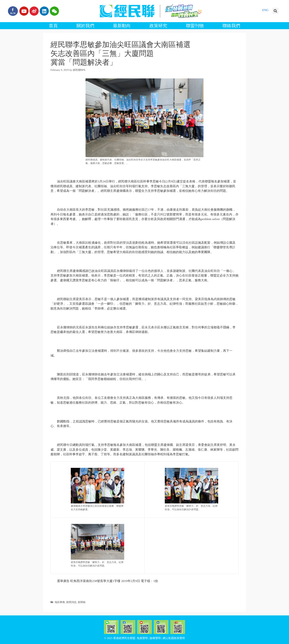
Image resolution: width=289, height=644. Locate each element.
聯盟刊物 (195, 26)
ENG (266, 10)
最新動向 (122, 26)
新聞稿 (82, 602)
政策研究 (158, 26)
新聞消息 (71, 602)
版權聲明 (155, 638)
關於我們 (85, 26)
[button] (275, 11)
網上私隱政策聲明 (174, 638)
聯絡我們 (231, 26)
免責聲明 (142, 638)
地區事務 (60, 602)
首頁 (53, 26)
